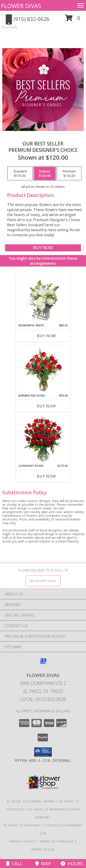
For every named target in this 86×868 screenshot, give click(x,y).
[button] (73, 20)
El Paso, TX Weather (22, 825)
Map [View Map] (43, 864)
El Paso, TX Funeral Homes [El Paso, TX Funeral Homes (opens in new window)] (31, 801)
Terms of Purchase (57, 841)
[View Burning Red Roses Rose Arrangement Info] (43, 370)
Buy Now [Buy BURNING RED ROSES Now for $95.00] (46, 406)
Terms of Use (43, 849)
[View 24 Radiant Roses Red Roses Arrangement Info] (43, 440)
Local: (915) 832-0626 (43, 699)
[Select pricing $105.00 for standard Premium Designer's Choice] (20, 173)
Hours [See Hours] (72, 864)
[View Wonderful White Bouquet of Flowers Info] (43, 299)
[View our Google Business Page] (43, 663)
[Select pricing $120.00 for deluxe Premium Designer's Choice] (45, 173)
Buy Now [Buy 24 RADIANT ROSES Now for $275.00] (46, 476)
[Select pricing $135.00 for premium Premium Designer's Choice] (69, 173)
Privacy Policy (22, 841)
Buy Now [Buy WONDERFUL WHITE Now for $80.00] (46, 336)
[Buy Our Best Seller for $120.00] (43, 248)
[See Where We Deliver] (43, 581)
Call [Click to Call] (14, 864)
